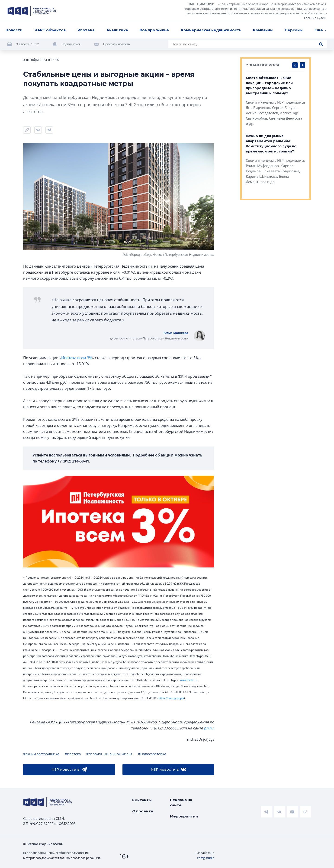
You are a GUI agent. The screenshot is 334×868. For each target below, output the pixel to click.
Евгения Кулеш (315, 18)
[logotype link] (32, 11)
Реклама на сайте (181, 802)
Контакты (142, 800)
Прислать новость (117, 44)
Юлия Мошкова (176, 333)
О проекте (143, 811)
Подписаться (71, 44)
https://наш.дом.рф (171, 698)
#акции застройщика (41, 754)
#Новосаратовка (152, 754)
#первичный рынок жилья (109, 754)
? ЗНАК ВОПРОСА (263, 65)
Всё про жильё (154, 30)
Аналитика (117, 30)
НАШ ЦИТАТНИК (201, 4)
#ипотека (73, 754)
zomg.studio (206, 858)
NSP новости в (69, 770)
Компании (263, 30)
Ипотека (86, 30)
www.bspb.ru (188, 680)
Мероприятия (184, 816)
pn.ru (209, 728)
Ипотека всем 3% (77, 358)
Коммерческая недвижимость (211, 30)
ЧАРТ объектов (50, 30)
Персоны (294, 30)
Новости (14, 30)
